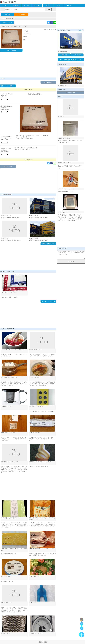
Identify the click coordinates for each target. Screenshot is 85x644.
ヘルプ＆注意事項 (42, 641)
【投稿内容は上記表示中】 (35, 94)
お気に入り (69, 5)
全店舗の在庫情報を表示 (48, 244)
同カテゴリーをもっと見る (48, 301)
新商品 (48, 5)
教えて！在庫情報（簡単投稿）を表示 (71, 60)
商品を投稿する (71, 93)
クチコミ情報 (77, 55)
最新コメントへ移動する (8, 86)
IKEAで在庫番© (42, 643)
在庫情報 (16, 5)
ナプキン (12, 19)
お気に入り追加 (7, 23)
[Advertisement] (28, 65)
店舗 (58, 5)
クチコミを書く (48, 82)
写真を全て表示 (11, 50)
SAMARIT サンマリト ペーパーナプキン (14, 26)
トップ (5, 5)
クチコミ (27, 5)
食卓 (7, 19)
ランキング (37, 5)
